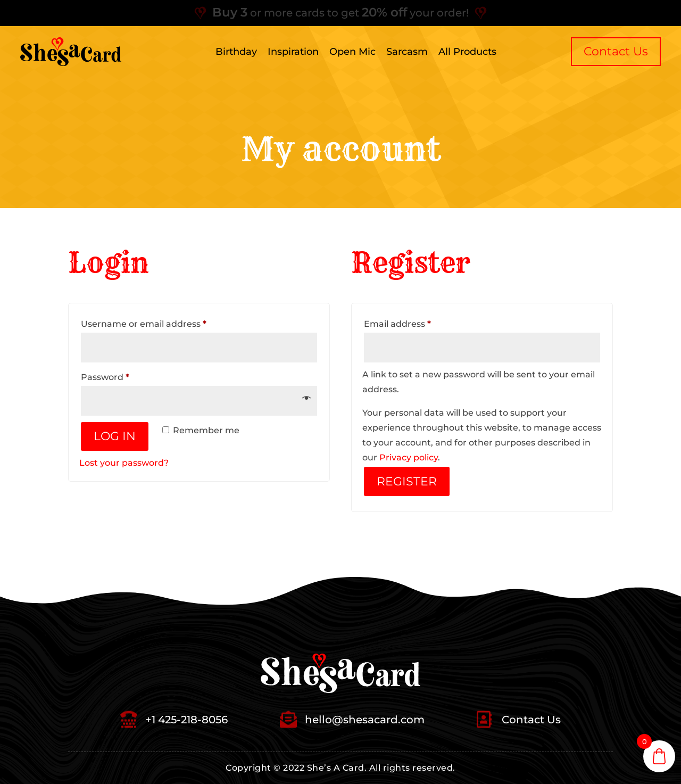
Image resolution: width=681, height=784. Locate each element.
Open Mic (352, 52)
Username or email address (164, 322)
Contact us (616, 51)
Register (407, 481)
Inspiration (293, 52)
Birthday (236, 52)
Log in (115, 436)
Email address (417, 322)
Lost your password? (124, 463)
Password (125, 376)
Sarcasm (407, 52)
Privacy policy (409, 457)
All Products (467, 52)
